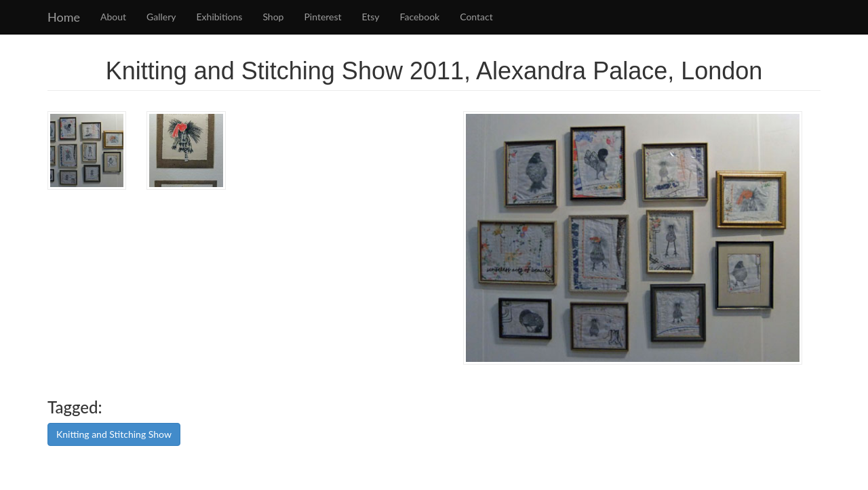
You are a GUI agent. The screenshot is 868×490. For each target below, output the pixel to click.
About (113, 17)
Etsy (371, 17)
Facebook (420, 17)
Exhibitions (220, 17)
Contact (476, 17)
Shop (273, 17)
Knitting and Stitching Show (114, 434)
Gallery (161, 17)
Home (64, 17)
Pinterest (322, 17)
